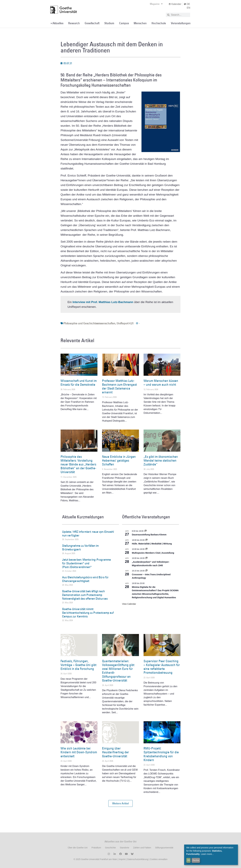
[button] (120, 803)
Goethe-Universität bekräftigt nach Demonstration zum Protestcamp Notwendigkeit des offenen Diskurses (85, 595)
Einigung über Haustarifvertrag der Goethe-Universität (116, 752)
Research (74, 23)
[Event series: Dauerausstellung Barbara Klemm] (145, 531)
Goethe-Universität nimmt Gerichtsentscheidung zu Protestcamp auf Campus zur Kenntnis (88, 613)
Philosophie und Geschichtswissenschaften (89, 323)
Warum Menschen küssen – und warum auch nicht (161, 383)
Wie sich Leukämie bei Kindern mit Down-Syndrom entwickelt (79, 752)
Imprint (122, 859)
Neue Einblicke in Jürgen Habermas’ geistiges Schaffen (119, 460)
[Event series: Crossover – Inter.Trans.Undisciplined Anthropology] (146, 571)
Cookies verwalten (159, 859)
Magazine (156, 4)
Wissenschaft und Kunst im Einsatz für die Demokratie (79, 383)
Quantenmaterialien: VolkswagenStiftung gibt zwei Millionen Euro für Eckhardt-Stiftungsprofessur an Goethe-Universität (118, 671)
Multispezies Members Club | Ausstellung (153, 553)
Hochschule (159, 23)
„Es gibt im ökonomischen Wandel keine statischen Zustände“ (161, 460)
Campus (124, 23)
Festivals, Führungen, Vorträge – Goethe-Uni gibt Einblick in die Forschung (78, 665)
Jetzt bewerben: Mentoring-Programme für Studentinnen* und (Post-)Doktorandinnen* (86, 563)
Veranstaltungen (181, 23)
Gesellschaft (92, 23)
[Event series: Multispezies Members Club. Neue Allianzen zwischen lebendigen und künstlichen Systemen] (146, 549)
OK (189, 860)
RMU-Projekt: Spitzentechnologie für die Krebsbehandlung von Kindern (161, 754)
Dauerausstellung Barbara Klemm (149, 535)
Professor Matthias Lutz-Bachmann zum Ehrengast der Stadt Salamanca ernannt (119, 387)
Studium (109, 23)
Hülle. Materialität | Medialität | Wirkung (152, 544)
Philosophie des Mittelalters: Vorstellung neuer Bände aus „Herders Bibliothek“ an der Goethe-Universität (78, 464)
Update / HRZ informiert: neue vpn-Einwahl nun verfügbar (88, 534)
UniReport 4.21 (125, 323)
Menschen (140, 23)
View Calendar (129, 604)
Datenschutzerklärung (138, 859)
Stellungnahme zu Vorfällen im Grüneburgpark (80, 547)
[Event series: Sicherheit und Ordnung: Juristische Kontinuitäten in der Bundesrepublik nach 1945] (146, 558)
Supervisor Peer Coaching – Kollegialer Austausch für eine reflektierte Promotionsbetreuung (162, 667)
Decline (196, 860)
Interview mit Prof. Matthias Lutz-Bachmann (103, 302)
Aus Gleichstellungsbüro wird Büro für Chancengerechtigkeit (85, 579)
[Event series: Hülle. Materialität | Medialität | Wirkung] (146, 540)
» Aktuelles (57, 23)
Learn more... (207, 854)
